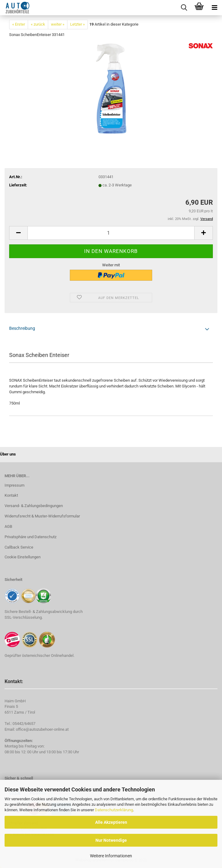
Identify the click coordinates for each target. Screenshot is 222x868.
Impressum (14, 485)
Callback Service (19, 547)
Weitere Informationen (111, 856)
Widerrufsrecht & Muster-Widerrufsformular (42, 516)
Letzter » (77, 24)
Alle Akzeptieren (111, 822)
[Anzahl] (111, 233)
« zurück (38, 24)
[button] (18, 233)
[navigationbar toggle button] (214, 8)
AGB (8, 526)
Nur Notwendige (111, 840)
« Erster (19, 24)
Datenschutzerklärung (114, 810)
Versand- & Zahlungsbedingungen (34, 506)
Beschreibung (22, 328)
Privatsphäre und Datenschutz (30, 537)
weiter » (58, 24)
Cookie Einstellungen (23, 557)
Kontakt (11, 495)
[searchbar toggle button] (184, 8)
